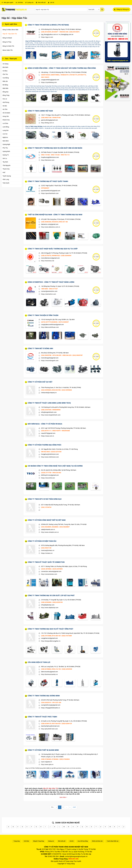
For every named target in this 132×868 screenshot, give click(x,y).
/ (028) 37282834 (64, 759)
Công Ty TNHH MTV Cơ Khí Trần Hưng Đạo (45, 499)
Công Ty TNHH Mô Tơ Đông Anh (40, 348)
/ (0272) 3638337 (63, 322)
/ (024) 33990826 (66, 390)
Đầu (52, 807)
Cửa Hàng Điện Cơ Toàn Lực (39, 662)
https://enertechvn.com (49, 294)
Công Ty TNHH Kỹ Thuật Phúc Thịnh (42, 717)
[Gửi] (102, 10)
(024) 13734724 (46, 507)
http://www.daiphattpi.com (50, 608)
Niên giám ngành (7, 2)
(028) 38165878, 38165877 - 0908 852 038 (55, 32)
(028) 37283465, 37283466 (50, 759)
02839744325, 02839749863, (51, 75)
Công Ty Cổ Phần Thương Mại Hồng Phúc (44, 445)
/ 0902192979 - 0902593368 (61, 431)
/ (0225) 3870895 (57, 569)
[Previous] (56, 807)
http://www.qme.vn (47, 764)
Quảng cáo (29, 2)
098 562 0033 (45, 452)
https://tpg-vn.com (47, 37)
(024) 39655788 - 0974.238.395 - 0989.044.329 (56, 355)
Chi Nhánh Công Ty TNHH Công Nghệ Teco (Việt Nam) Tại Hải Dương (55, 466)
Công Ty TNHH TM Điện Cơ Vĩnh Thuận (43, 315)
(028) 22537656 (46, 410)
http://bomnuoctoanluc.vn (49, 674)
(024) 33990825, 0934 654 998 (51, 390)
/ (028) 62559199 (57, 602)
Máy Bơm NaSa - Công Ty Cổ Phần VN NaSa (45, 424)
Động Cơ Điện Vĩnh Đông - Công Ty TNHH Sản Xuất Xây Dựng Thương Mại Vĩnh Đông (62, 68)
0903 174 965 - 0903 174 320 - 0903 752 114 (55, 155)
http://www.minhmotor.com (50, 457)
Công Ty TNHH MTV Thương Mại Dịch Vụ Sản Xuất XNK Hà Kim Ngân (55, 148)
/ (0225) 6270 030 (56, 452)
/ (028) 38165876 (74, 32)
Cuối (74, 807)
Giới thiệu (19, 2)
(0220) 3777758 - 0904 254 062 (51, 473)
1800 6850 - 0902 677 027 (49, 289)
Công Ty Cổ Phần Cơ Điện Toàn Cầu (42, 541)
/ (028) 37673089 (66, 636)
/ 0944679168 (56, 118)
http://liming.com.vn (48, 123)
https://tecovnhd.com (48, 478)
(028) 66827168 (46, 118)
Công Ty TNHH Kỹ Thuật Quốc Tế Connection (46, 562)
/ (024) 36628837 (64, 527)
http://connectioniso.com (49, 574)
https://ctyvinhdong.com (49, 82)
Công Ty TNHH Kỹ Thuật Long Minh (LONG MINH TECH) (49, 403)
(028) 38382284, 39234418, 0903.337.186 (54, 222)
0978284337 (45, 188)
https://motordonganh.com (50, 361)
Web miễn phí (41, 2)
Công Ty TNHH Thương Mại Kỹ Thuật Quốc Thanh (48, 181)
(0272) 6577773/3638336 (49, 322)
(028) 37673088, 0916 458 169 (51, 636)
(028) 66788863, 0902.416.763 (51, 669)
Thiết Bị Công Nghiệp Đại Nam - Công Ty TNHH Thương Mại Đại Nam (55, 215)
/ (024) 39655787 (77, 355)
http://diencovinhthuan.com (50, 327)
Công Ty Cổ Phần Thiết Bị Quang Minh (43, 750)
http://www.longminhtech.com (51, 415)
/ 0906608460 (56, 410)
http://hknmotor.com (48, 160)
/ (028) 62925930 (67, 669)
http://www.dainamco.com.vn (51, 227)
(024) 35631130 (46, 548)
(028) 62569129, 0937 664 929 (51, 724)
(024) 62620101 (46, 702)
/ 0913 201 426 (56, 702)
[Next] (70, 807)
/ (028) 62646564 (66, 256)
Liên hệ (51, 2)
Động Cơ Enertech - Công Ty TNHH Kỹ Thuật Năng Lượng (51, 282)
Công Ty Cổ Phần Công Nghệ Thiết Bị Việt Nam (47, 520)
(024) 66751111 (46, 431)
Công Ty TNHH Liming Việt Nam (40, 111)
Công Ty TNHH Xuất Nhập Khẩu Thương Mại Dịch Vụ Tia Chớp (53, 249)
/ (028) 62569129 (66, 724)
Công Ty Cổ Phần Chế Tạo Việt (40, 382)
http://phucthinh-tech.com (49, 729)
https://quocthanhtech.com (50, 193)
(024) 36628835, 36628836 (50, 527)
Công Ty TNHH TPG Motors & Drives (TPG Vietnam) (48, 25)
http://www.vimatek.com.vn (50, 532)
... (67, 807)
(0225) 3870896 (46, 569)
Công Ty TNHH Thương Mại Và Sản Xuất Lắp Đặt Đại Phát (51, 596)
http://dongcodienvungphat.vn (51, 641)
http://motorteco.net (48, 261)
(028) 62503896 (46, 602)
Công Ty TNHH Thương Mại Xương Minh (44, 696)
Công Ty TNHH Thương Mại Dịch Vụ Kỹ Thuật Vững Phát (50, 629)
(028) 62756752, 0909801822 (51, 256)
